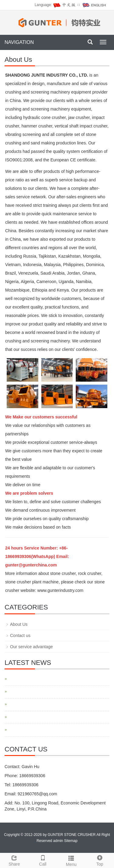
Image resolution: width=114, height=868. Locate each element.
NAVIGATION (19, 42)
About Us (19, 624)
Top (100, 860)
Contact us (20, 635)
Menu (71, 860)
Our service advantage (31, 647)
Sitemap (71, 841)
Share (14, 860)
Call (43, 860)
